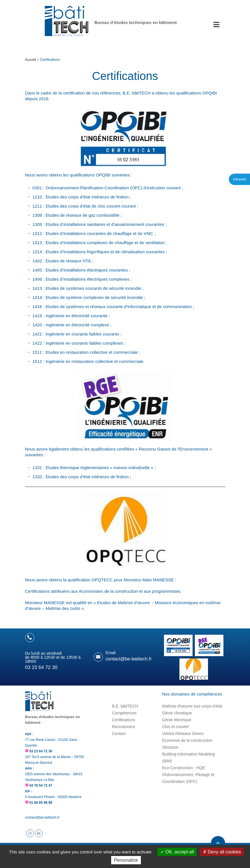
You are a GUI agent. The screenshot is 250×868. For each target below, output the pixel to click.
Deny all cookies (222, 852)
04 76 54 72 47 (41, 785)
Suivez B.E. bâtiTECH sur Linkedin (39, 833)
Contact (119, 734)
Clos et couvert (176, 727)
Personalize (126, 860)
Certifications (124, 720)
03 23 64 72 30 (41, 751)
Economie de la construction (187, 740)
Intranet (239, 179)
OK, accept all (177, 852)
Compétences (124, 713)
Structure (170, 747)
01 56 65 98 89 (41, 803)
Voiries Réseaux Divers (183, 734)
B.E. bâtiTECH (125, 706)
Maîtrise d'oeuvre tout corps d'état (192, 706)
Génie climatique (177, 713)
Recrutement (123, 727)
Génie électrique (177, 720)
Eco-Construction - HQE (184, 768)
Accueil (31, 60)
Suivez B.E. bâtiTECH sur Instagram (30, 833)
